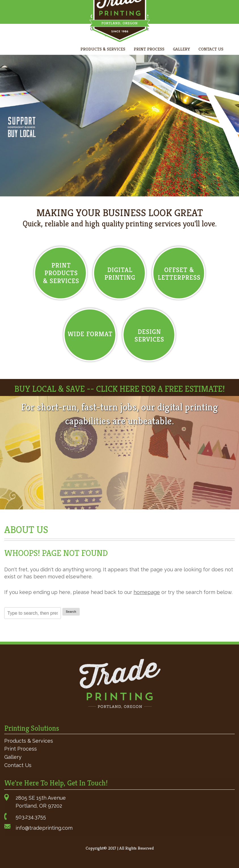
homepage (147, 592)
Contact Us (211, 49)
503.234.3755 (31, 817)
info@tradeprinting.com (44, 828)
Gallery (181, 49)
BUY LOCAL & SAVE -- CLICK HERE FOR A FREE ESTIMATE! (120, 389)
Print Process (149, 49)
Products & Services (103, 49)
